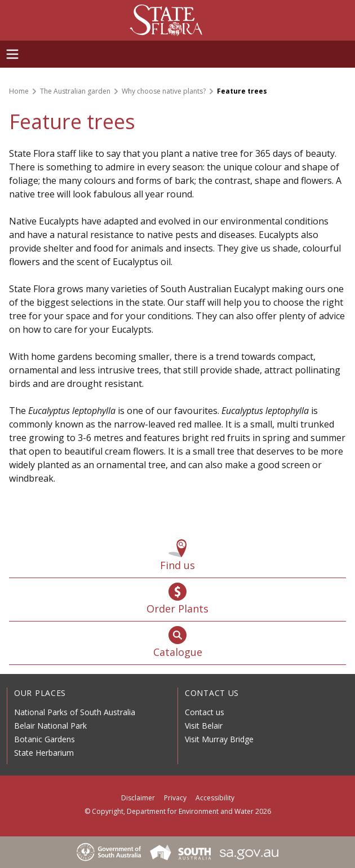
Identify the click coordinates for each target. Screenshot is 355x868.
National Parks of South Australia (75, 712)
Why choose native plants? (164, 91)
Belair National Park (50, 726)
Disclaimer (138, 798)
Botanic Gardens (45, 739)
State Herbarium (44, 753)
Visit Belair (204, 726)
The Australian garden (75, 91)
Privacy (175, 798)
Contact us (205, 712)
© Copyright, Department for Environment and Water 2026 (178, 811)
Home (19, 91)
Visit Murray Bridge (219, 739)
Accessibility (215, 798)
